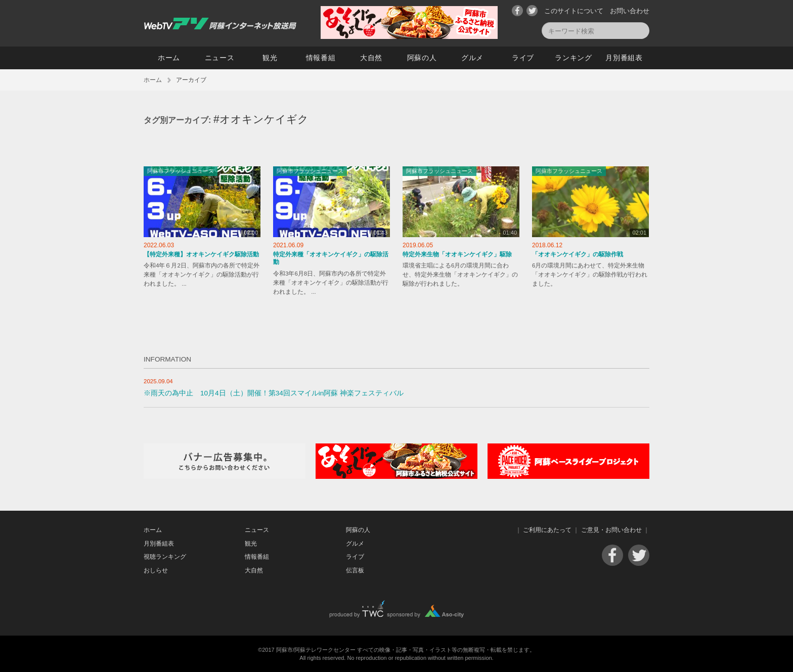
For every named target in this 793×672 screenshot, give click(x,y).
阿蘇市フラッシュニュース (181, 171)
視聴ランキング (165, 557)
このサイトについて (574, 11)
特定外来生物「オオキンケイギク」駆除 (457, 254)
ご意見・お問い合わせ (611, 530)
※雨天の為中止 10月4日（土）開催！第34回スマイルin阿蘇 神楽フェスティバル (274, 393)
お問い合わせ (630, 11)
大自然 (371, 58)
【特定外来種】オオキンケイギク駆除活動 (201, 254)
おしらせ (156, 570)
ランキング (574, 58)
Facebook (517, 11)
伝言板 (355, 570)
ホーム (169, 58)
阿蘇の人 (422, 58)
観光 (270, 58)
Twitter (532, 11)
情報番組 (321, 58)
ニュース (220, 58)
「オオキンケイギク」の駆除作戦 (578, 254)
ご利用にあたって (547, 530)
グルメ (472, 58)
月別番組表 (624, 58)
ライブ (523, 58)
